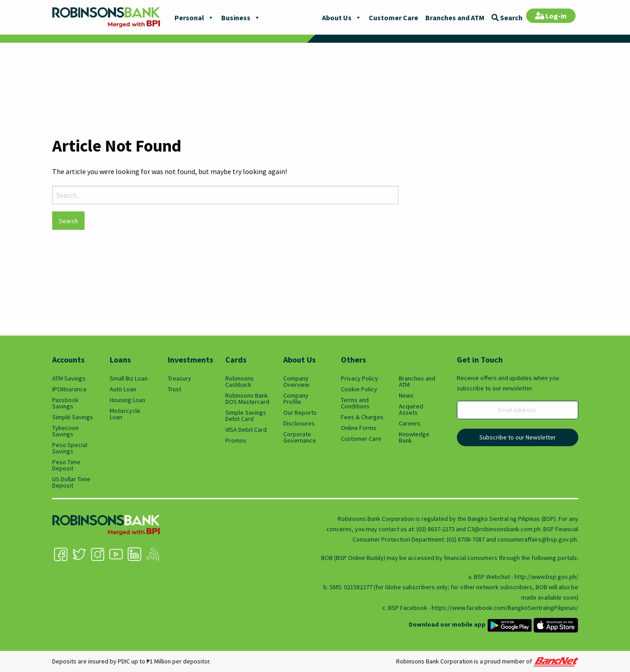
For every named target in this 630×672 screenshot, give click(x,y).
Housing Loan (127, 400)
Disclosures (299, 423)
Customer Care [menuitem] (393, 18)
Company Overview (296, 381)
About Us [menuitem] (337, 18)
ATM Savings (69, 378)
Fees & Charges (362, 417)
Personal (194, 18)
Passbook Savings (65, 403)
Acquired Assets (411, 409)
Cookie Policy (359, 389)
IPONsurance (69, 389)
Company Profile (296, 399)
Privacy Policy (360, 378)
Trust (174, 389)
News (406, 395)
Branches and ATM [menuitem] (455, 18)
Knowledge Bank (414, 437)
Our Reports (300, 412)
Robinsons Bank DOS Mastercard (247, 399)
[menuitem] (507, 17)
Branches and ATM (417, 381)
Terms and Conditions (355, 403)
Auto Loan (123, 389)
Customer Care (361, 439)
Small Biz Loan (129, 378)
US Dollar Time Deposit (71, 482)
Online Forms (359, 428)
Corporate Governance (300, 437)
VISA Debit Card (246, 430)
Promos (236, 440)
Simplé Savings (73, 417)
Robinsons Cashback (239, 381)
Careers (410, 423)
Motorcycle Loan (125, 414)
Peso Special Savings (70, 448)
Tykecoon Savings (65, 431)
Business (241, 18)
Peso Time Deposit (66, 465)
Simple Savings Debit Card (246, 416)
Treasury (179, 378)
